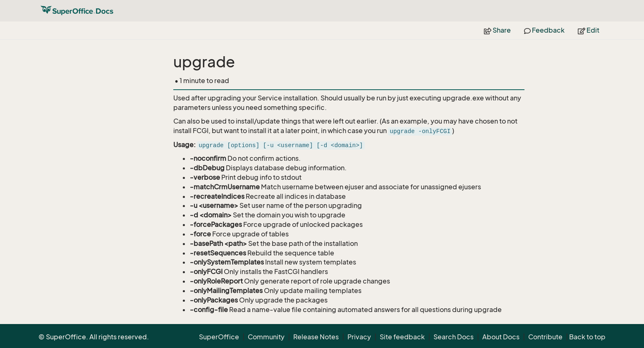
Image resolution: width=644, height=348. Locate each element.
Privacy (359, 337)
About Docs (501, 337)
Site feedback (402, 337)
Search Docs (454, 337)
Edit (589, 30)
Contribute (545, 337)
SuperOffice (219, 337)
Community (266, 337)
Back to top (587, 337)
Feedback (544, 30)
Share (497, 30)
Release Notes (316, 337)
